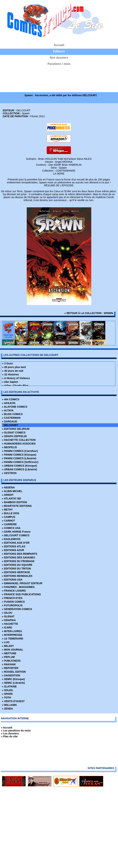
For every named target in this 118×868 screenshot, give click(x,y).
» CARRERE (9, 524)
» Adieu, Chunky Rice (15, 386)
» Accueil (7, 728)
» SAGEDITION (11, 675)
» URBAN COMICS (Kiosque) (19, 466)
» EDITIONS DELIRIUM (16, 429)
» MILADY (8, 646)
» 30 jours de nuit (13, 371)
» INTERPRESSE (12, 635)
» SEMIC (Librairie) (13, 683)
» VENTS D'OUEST (13, 701)
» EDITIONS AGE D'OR (16, 543)
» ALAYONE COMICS (15, 407)
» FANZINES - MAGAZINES (18, 587)
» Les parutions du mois (16, 731)
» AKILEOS (9, 403)
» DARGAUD (9, 421)
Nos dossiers (59, 58)
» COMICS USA (11, 528)
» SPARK (7, 694)
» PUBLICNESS (11, 661)
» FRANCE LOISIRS (14, 591)
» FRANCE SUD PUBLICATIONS (21, 594)
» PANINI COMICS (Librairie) (19, 458)
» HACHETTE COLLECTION (19, 440)
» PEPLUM (8, 657)
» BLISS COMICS (12, 414)
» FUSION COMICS (13, 602)
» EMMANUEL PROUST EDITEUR (22, 583)
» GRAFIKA (9, 620)
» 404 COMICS (11, 399)
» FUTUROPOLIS (12, 605)
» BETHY (7, 510)
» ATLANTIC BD (11, 499)
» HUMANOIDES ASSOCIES (19, 444)
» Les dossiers (10, 733)
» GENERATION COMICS (17, 609)
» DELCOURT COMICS (16, 535)
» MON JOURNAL (13, 650)
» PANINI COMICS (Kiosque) (19, 455)
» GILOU (7, 613)
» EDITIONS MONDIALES (17, 576)
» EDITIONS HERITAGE (16, 572)
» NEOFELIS (9, 447)
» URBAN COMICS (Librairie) (19, 469)
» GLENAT (8, 616)
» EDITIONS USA (12, 580)
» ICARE (7, 628)
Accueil (59, 45)
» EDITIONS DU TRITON (16, 569)
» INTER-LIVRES (12, 631)
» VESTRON (9, 473)
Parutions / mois (59, 64)
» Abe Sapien (10, 382)
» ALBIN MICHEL (12, 491)
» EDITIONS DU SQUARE (17, 565)
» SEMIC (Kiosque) (13, 679)
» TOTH (6, 698)
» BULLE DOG (11, 513)
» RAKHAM (9, 664)
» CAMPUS (8, 517)
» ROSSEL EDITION (14, 672)
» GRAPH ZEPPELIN (14, 436)
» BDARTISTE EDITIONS (17, 506)
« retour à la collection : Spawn (89, 313)
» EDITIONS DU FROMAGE (18, 561)
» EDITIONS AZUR (13, 550)
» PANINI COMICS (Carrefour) (20, 451)
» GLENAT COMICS (14, 433)
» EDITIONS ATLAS (14, 546)
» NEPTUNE (9, 653)
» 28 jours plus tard (14, 367)
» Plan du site (9, 736)
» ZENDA (7, 709)
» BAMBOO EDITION (14, 502)
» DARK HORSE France (16, 532)
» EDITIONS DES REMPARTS (20, 554)
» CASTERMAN (11, 418)
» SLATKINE (9, 686)
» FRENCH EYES (12, 598)
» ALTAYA (8, 410)
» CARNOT (8, 521)
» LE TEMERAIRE (13, 639)
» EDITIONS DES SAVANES (18, 557)
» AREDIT (8, 495)
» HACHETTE (10, 624)
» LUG (6, 642)
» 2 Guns (7, 363)
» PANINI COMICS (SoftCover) (20, 462)
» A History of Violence (16, 378)
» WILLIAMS (9, 705)
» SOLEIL (8, 690)
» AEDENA (8, 487)
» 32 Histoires (10, 374)
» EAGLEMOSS (11, 539)
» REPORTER (10, 668)
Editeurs (59, 51)
